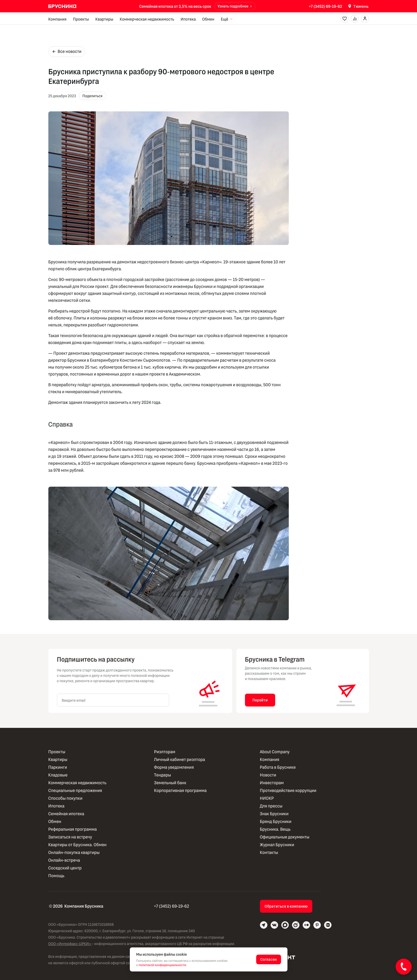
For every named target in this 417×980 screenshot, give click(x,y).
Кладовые (58, 775)
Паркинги (58, 767)
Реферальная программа (73, 829)
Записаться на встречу (70, 837)
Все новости (67, 51)
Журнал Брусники (277, 845)
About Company (275, 752)
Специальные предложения (75, 790)
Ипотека (188, 19)
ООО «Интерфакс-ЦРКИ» (70, 944)
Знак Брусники (274, 814)
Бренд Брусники (276, 821)
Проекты (81, 19)
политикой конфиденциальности (162, 965)
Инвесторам (272, 783)
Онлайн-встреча (64, 860)
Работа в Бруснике (278, 767)
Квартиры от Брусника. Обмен (77, 845)
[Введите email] (113, 700)
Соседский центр (65, 868)
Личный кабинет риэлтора (180, 760)
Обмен (208, 19)
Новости (268, 775)
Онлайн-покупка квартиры (74, 852)
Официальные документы (285, 837)
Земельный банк (170, 783)
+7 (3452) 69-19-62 (325, 6)
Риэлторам (165, 752)
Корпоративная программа (180, 790)
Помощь (56, 876)
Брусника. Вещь (275, 829)
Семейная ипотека (66, 814)
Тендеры (163, 775)
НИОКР (267, 798)
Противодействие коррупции (288, 790)
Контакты (269, 852)
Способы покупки (65, 798)
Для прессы (271, 806)
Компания (57, 19)
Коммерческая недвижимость (147, 19)
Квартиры (104, 19)
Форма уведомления (174, 767)
